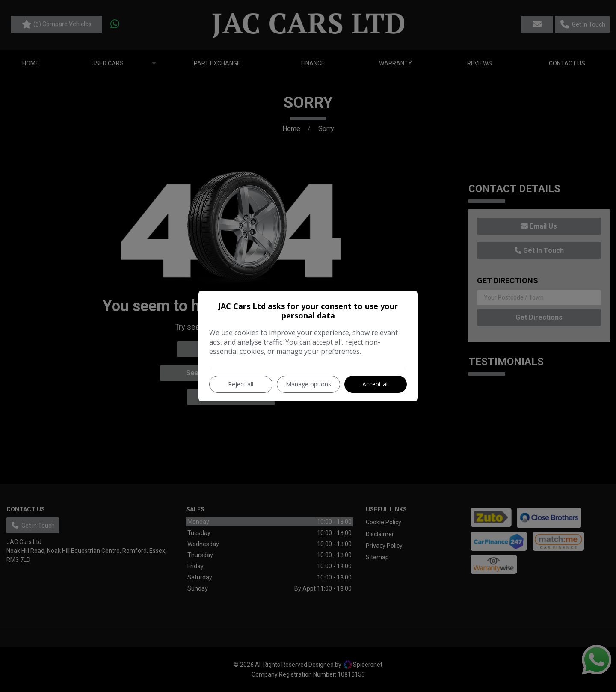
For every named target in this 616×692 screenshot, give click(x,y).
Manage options (308, 384)
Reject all (241, 384)
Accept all (376, 384)
